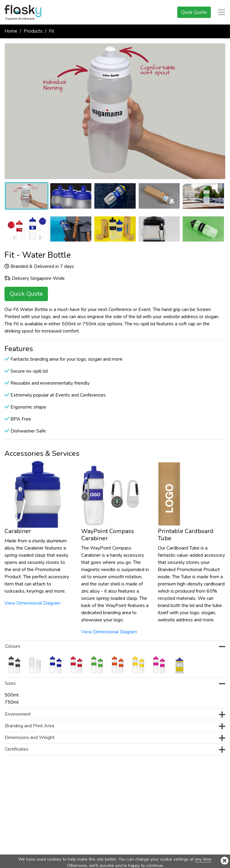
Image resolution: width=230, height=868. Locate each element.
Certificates (115, 750)
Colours (115, 647)
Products (33, 31)
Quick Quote (194, 12)
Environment (115, 715)
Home (11, 31)
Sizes (115, 684)
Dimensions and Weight (115, 738)
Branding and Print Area (115, 726)
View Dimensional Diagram (32, 603)
